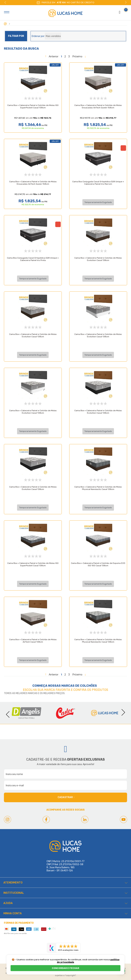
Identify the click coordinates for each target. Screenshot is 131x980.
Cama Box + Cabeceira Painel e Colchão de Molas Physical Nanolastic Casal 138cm (98, 459)
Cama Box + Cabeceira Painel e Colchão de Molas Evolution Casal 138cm (98, 259)
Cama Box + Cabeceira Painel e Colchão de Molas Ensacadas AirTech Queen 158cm (98, 106)
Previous (5, 2)
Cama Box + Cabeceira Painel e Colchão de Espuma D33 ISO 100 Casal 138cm (98, 535)
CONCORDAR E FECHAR (65, 968)
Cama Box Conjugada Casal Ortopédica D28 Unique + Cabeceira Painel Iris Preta (33, 259)
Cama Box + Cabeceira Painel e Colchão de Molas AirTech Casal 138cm (33, 612)
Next (126, 2)
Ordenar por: (38, 36)
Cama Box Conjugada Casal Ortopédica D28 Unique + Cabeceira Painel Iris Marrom (98, 183)
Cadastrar (66, 797)
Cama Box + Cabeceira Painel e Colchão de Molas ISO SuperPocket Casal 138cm (33, 106)
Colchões (88, 686)
